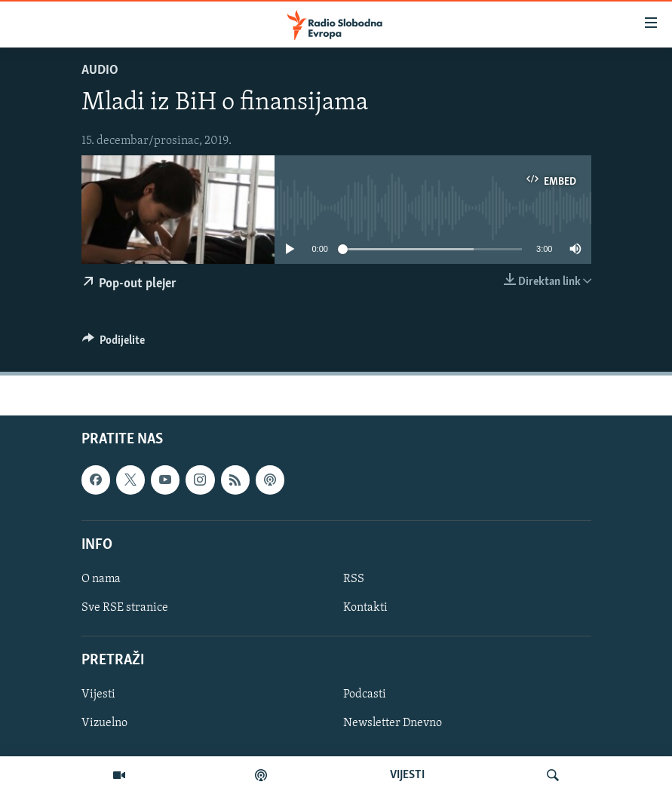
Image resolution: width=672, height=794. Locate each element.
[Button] (114, 344)
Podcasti (365, 695)
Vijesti (98, 695)
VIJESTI (407, 775)
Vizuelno (104, 724)
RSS (354, 579)
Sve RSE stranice (125, 608)
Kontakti (365, 608)
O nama (101, 579)
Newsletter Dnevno (393, 724)
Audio (100, 71)
